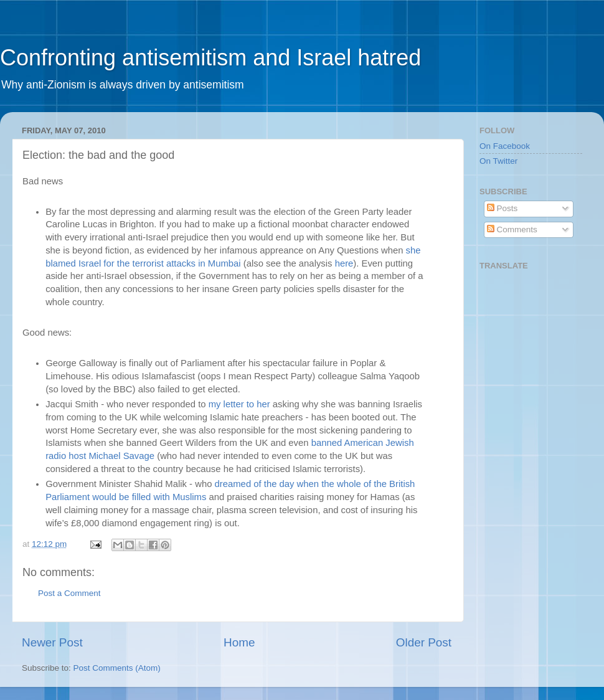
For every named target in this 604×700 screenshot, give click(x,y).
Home (239, 642)
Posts (503, 208)
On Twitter (498, 161)
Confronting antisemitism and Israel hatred (210, 58)
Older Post (424, 642)
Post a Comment (69, 593)
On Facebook (505, 146)
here (344, 263)
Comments (512, 229)
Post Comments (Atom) (117, 668)
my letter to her (241, 404)
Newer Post (52, 642)
